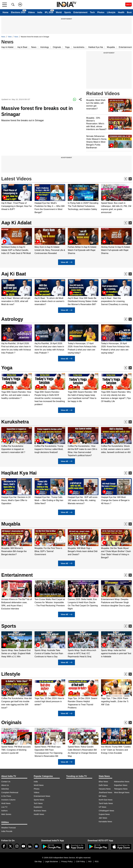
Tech (92, 12)
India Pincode (7, 831)
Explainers (38, 807)
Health (121, 12)
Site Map (38, 862)
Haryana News (105, 789)
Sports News (39, 800)
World (59, 12)
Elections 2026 (18, 12)
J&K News (103, 818)
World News (39, 785)
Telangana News (121, 789)
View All (66, 262)
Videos (31, 12)
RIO (90, 862)
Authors (4, 811)
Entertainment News (42, 796)
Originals (57, 47)
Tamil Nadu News (106, 803)
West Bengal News (122, 792)
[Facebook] (4, 846)
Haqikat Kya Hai (19, 473)
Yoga (67, 47)
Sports (68, 12)
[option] (17, 197)
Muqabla (111, 47)
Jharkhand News (105, 792)
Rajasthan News (121, 785)
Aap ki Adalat (7, 47)
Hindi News (6, 803)
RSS (97, 862)
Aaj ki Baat (22, 47)
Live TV (4, 807)
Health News (39, 814)
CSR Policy (80, 862)
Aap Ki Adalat (16, 223)
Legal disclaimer (51, 862)
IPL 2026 (49, 12)
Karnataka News (105, 822)
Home (5, 12)
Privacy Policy (67, 862)
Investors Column (8, 800)
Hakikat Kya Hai (96, 47)
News (3, 37)
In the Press (6, 796)
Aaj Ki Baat (14, 274)
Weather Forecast (9, 828)
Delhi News (103, 785)
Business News (40, 811)
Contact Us (6, 782)
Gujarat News (104, 814)
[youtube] (23, 846)
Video (10, 37)
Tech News (38, 803)
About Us (5, 785)
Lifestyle (111, 12)
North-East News (106, 800)
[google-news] (36, 846)
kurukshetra (79, 47)
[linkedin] (30, 846)
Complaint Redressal (10, 792)
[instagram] (17, 846)
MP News (103, 796)
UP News (102, 807)
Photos (101, 12)
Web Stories (6, 814)
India (40, 12)
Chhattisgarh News (106, 811)
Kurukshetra (15, 422)
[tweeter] (10, 846)
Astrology (45, 47)
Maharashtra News (122, 782)
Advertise (5, 789)
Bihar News (103, 782)
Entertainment (80, 12)
